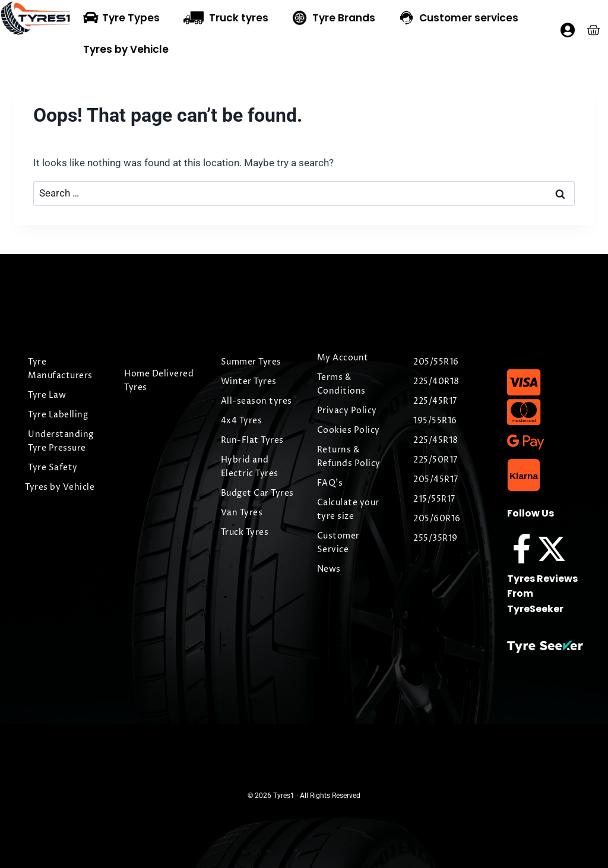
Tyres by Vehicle (126, 49)
